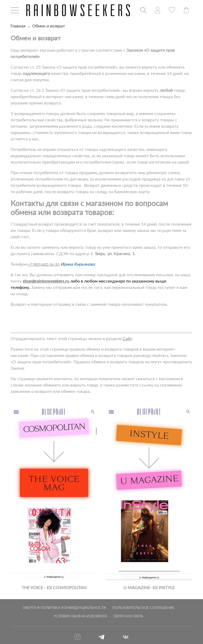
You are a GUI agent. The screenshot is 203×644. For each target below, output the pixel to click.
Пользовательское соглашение (143, 608)
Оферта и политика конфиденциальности (64, 608)
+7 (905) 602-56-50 (43, 264)
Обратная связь (128, 616)
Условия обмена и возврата (80, 616)
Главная (18, 26)
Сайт (127, 338)
